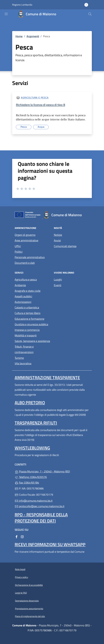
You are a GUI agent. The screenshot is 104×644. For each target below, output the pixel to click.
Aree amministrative (26, 240)
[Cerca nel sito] (90, 14)
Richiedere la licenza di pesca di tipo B (41, 105)
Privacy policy (22, 577)
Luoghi (58, 279)
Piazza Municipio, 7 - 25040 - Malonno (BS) (52, 471)
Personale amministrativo (30, 257)
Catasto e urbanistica (27, 307)
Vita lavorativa (23, 363)
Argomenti (33, 36)
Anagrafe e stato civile (28, 291)
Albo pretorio (30, 403)
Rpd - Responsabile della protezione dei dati (41, 518)
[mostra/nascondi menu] (6, 14)
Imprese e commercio (27, 330)
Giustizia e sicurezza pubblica (31, 324)
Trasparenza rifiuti (36, 423)
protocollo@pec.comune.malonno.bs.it (40, 506)
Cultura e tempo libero (28, 313)
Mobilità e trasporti (26, 335)
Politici (19, 252)
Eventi (58, 285)
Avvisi (57, 240)
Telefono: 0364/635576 (31, 477)
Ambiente (20, 285)
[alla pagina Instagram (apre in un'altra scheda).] (22, 537)
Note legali (20, 569)
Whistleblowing (32, 448)
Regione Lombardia (22, 5)
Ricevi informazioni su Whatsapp (50, 544)
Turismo (19, 358)
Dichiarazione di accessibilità (29, 585)
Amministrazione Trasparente (47, 377)
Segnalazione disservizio (27, 601)
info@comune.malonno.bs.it (34, 501)
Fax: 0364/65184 (27, 483)
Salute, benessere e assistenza (32, 341)
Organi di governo (25, 235)
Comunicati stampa (65, 246)
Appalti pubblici (23, 296)
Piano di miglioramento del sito (30, 616)
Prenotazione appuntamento (29, 609)
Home (19, 36)
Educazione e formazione (29, 319)
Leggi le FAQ (21, 593)
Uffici (18, 246)
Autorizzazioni (23, 302)
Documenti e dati (25, 263)
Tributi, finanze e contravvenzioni (24, 349)
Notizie (58, 235)
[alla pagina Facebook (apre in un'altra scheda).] (17, 537)
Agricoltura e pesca (35, 98)
